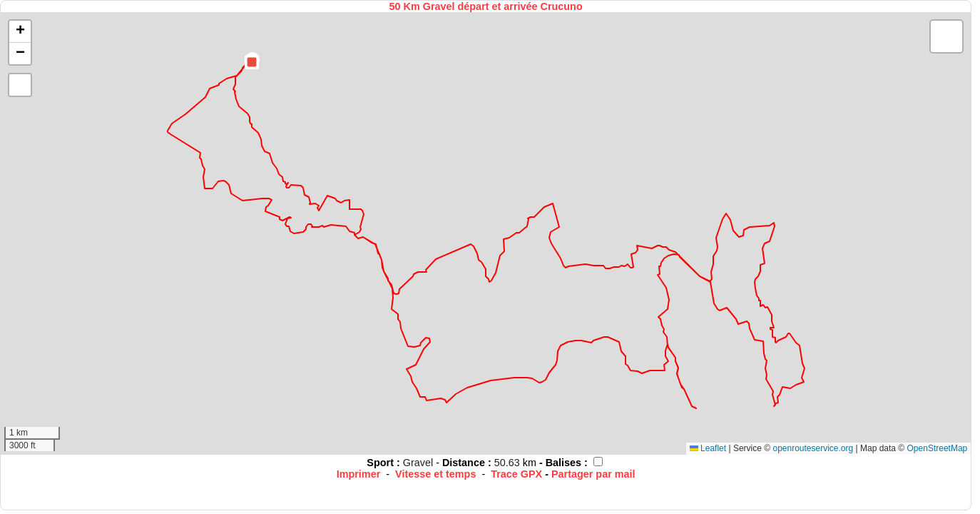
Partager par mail (593, 474)
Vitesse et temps (435, 474)
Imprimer (359, 474)
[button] (252, 62)
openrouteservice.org (813, 448)
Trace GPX (516, 474)
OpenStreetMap (938, 448)
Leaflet (708, 448)
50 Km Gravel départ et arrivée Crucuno (486, 6)
